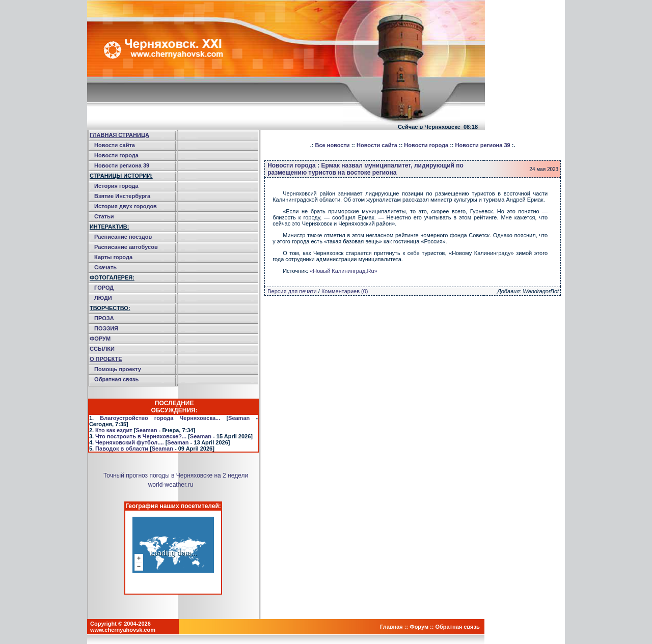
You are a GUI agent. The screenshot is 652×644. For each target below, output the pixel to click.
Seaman (239, 418)
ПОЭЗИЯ (106, 328)
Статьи (104, 216)
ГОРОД (104, 288)
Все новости (333, 145)
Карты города (113, 257)
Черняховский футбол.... (129, 442)
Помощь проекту (118, 369)
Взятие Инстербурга (122, 196)
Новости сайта (115, 145)
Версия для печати (292, 291)
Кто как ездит (114, 430)
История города (116, 186)
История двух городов (126, 206)
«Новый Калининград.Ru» (343, 271)
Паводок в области (122, 449)
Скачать (105, 267)
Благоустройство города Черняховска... (160, 418)
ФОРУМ (100, 339)
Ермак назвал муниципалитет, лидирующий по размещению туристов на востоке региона (365, 169)
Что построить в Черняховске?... (141, 436)
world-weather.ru (171, 485)
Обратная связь (116, 379)
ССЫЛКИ (102, 349)
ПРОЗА (104, 318)
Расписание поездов (123, 237)
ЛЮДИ (103, 298)
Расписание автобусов (126, 247)
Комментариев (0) (345, 291)
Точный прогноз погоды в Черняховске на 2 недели (176, 475)
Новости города (116, 155)
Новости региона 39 (122, 165)
